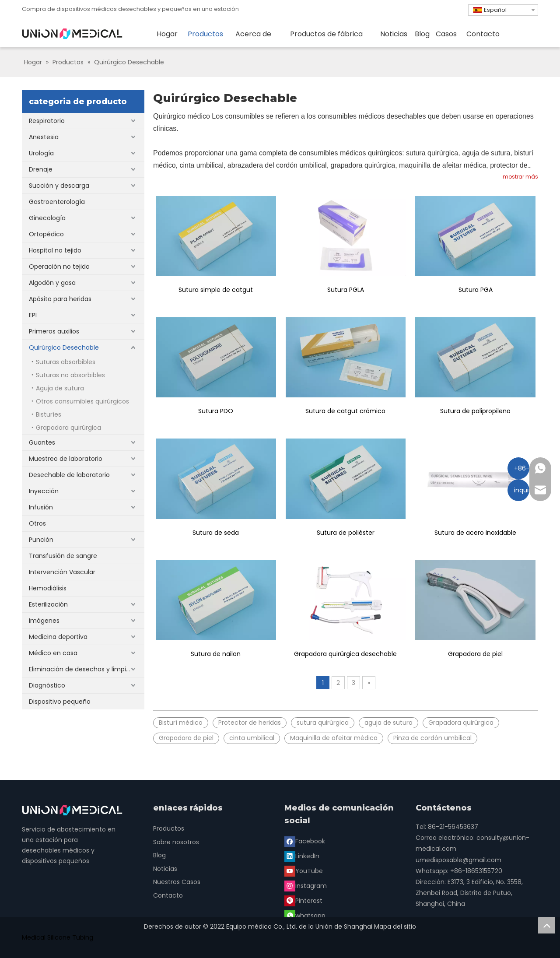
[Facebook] (306, 841)
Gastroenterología (57, 202)
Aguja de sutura (60, 388)
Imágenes (44, 621)
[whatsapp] (347, 870)
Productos (169, 828)
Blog (159, 855)
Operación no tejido (59, 267)
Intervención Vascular (62, 572)
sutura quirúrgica (323, 723)
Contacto (168, 895)
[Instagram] (348, 856)
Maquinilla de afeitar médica (334, 738)
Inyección (44, 491)
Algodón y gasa (52, 283)
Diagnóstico (47, 685)
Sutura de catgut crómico (345, 411)
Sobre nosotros (176, 842)
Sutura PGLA (346, 290)
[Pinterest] (304, 870)
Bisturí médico (181, 723)
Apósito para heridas (60, 299)
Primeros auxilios (54, 331)
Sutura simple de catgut (216, 290)
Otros (37, 523)
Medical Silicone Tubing (58, 937)
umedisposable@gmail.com (458, 860)
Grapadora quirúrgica (68, 428)
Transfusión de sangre (63, 556)
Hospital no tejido (55, 250)
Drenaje (41, 169)
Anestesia (44, 137)
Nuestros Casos (177, 882)
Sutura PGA (476, 290)
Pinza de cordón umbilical (432, 738)
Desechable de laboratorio (69, 475)
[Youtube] (304, 856)
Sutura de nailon (216, 654)
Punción (41, 540)
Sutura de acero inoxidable (475, 533)
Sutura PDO (216, 411)
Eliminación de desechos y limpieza (83, 669)
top (546, 925)
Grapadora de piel (475, 654)
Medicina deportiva (58, 637)
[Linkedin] (346, 841)
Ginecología (47, 218)
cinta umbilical (252, 738)
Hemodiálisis (48, 588)
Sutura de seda (216, 533)
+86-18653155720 (476, 871)
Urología (41, 153)
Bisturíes (49, 414)
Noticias (165, 869)
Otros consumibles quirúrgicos (82, 401)
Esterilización (48, 604)
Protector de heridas (250, 723)
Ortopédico (46, 234)
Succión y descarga (59, 186)
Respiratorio (47, 121)
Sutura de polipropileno (475, 411)
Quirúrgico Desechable (64, 347)
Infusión (41, 507)
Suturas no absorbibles (70, 375)
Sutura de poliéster (346, 533)
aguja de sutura (388, 723)
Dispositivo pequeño (60, 702)
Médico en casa (53, 653)
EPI (33, 315)
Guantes (42, 442)
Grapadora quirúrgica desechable (345, 654)
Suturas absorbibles (66, 362)
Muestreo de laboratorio (66, 459)
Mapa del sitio (395, 926)
